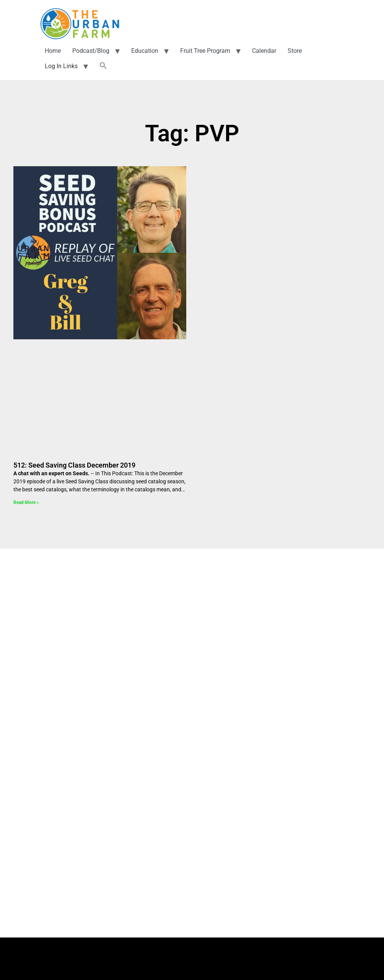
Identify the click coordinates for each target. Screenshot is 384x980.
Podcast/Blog (91, 47)
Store (295, 47)
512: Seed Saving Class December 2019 (74, 461)
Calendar (264, 47)
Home (53, 47)
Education (145, 47)
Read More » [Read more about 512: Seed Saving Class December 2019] (26, 499)
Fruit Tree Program (205, 47)
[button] (103, 62)
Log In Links (61, 62)
